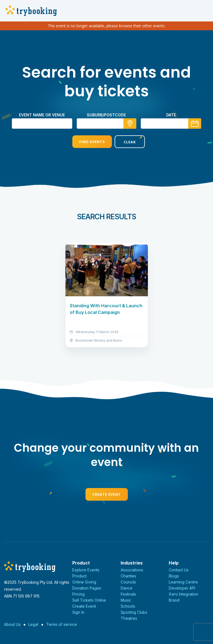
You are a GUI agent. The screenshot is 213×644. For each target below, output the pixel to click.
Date (171, 115)
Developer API (182, 588)
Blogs (174, 576)
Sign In (78, 612)
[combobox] (107, 124)
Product (79, 576)
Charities (128, 576)
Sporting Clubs (134, 612)
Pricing (78, 594)
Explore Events (86, 570)
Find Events (85, 142)
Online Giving (84, 582)
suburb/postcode (106, 115)
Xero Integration (183, 594)
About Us (12, 624)
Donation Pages (87, 588)
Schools (128, 606)
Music (126, 600)
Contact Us (179, 570)
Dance (127, 588)
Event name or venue (42, 115)
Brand (174, 600)
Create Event (107, 494)
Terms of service (62, 624)
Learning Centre (183, 582)
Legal (33, 624)
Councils (128, 582)
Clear (128, 142)
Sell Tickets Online (89, 600)
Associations (132, 570)
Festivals (128, 594)
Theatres (129, 618)
